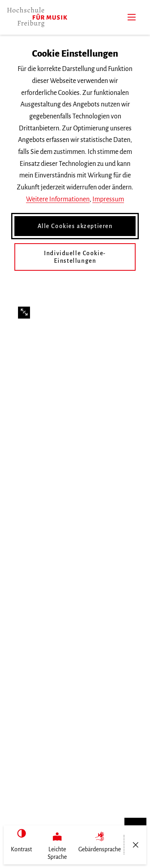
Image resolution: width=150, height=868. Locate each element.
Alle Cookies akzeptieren (75, 226)
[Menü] (132, 17)
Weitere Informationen (58, 199)
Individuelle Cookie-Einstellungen (75, 257)
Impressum (108, 199)
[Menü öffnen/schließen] (135, 845)
